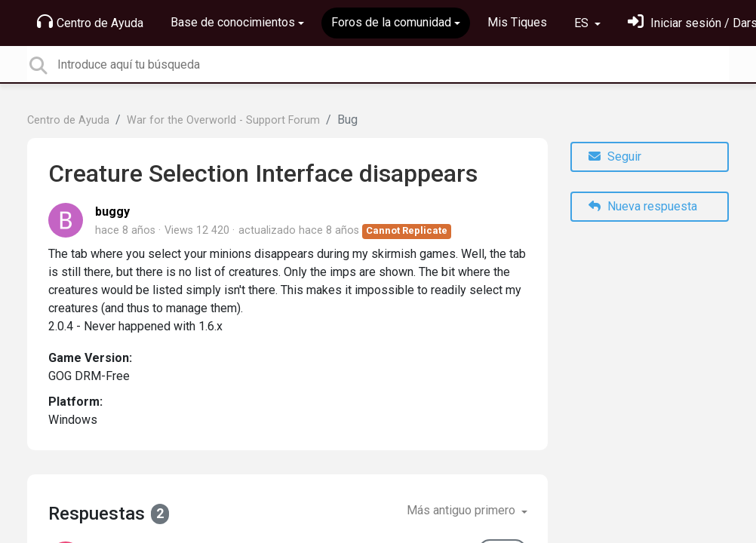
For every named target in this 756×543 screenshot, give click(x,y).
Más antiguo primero (463, 510)
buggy (112, 212)
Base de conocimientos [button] (233, 22)
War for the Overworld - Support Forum (223, 120)
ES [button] (583, 23)
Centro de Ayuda (90, 22)
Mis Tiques (517, 22)
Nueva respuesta (643, 206)
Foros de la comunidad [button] (391, 22)
